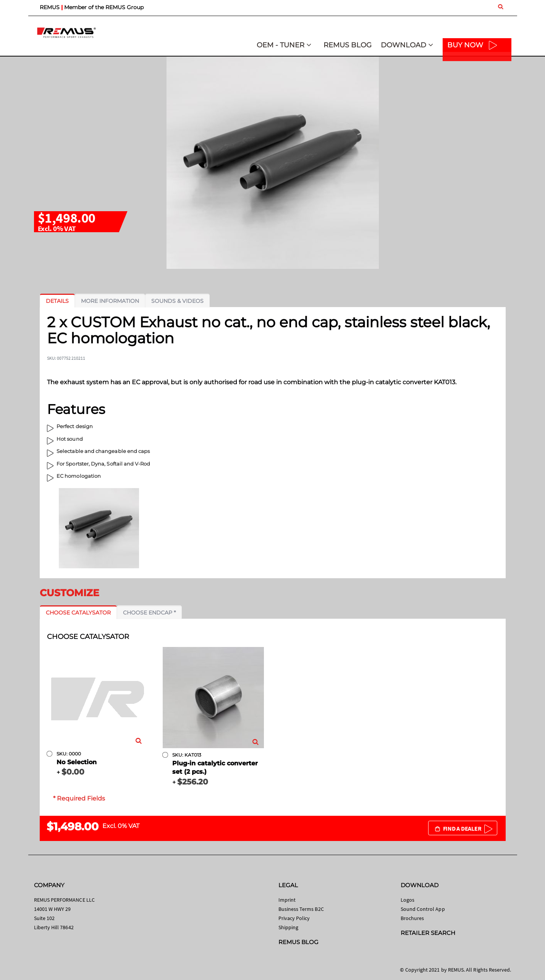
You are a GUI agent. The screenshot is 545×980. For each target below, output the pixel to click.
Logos (408, 900)
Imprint (287, 900)
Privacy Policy (294, 918)
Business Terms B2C (301, 909)
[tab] (57, 301)
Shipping (289, 927)
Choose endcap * (149, 613)
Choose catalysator (78, 613)
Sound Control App (423, 909)
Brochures (412, 918)
